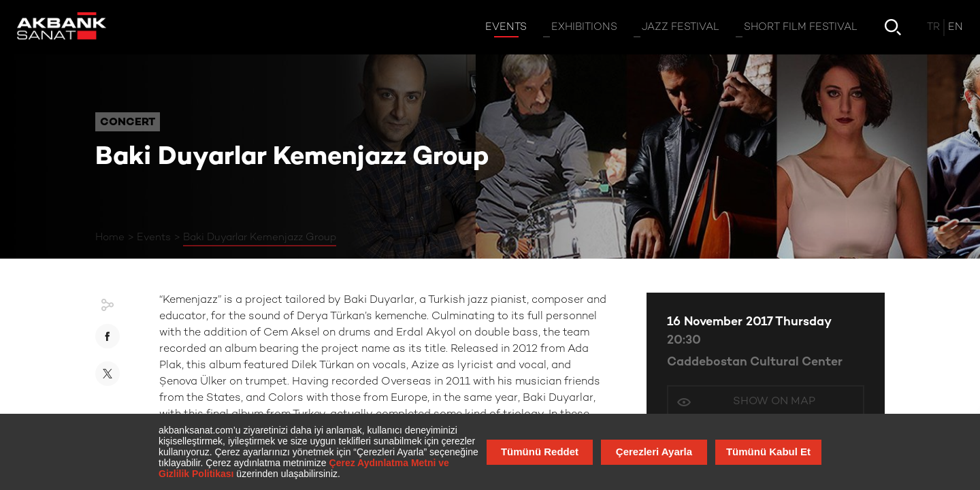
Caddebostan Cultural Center (755, 362)
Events (154, 238)
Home (110, 238)
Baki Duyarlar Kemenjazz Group (260, 238)
